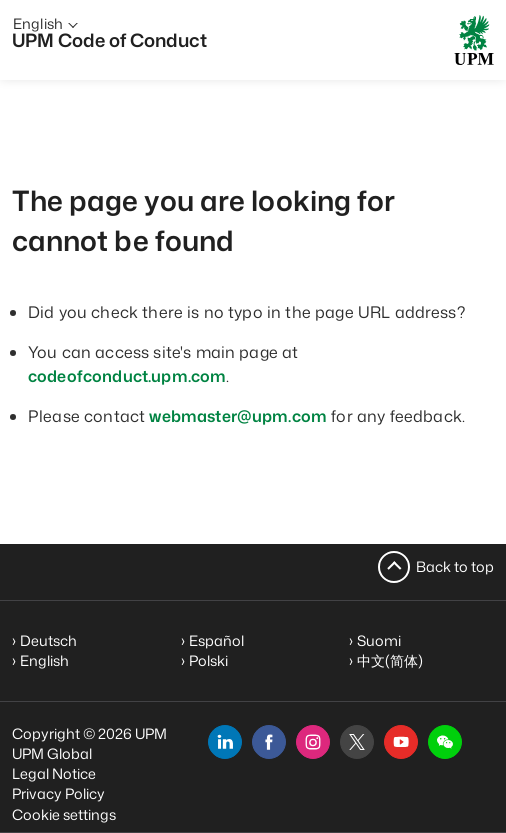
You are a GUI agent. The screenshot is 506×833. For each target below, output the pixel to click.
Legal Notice (54, 773)
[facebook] (269, 742)
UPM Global (52, 753)
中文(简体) (390, 660)
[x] (357, 742)
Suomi (379, 640)
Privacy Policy (58, 793)
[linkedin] (225, 742)
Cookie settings (64, 814)
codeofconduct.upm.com (127, 376)
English (44, 660)
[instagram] (313, 742)
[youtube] (401, 742)
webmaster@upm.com (238, 416)
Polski (208, 660)
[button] (445, 742)
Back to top (455, 566)
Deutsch (48, 640)
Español (216, 640)
